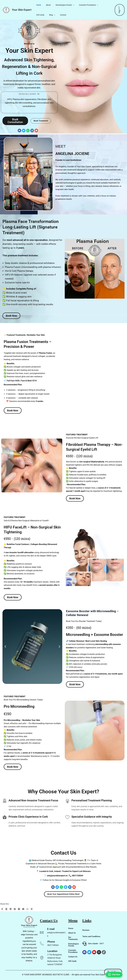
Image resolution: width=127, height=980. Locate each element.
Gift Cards (100, 5)
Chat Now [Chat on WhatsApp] (113, 963)
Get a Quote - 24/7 (96, 944)
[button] (69, 5)
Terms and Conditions (92, 936)
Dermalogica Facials (61, 5)
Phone (51, 942)
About (46, 5)
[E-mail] (42, 932)
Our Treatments (73, 938)
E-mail (51, 929)
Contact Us (73, 957)
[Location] (42, 958)
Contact (48, 15)
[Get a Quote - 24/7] (84, 944)
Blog (39, 15)
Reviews (86, 930)
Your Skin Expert (22, 10)
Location (52, 951)
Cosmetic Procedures (83, 5)
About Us (72, 933)
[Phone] (42, 944)
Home (38, 5)
